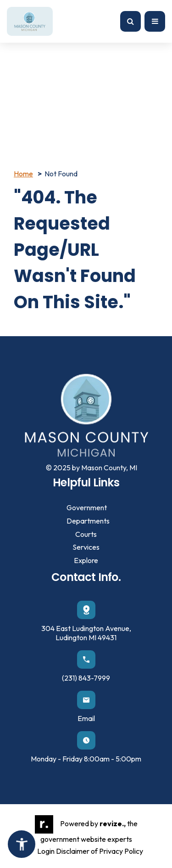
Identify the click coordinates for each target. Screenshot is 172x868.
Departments (88, 521)
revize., (113, 823)
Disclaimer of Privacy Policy (100, 851)
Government (87, 507)
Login (46, 851)
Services (86, 547)
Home (23, 174)
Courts (86, 534)
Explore (86, 560)
